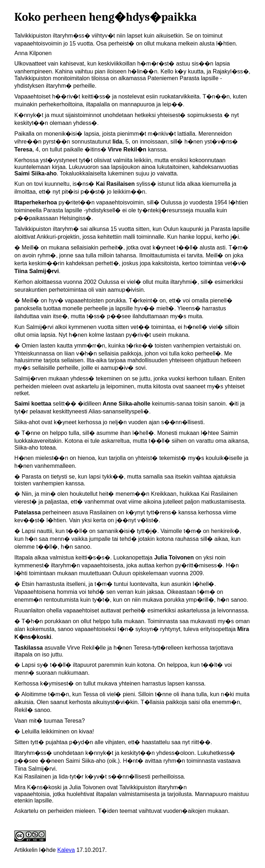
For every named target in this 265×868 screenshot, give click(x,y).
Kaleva (66, 850)
